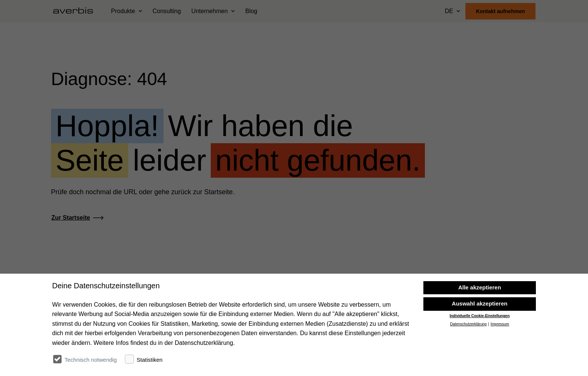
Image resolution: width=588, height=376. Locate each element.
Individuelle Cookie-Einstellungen (480, 350)
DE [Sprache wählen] (449, 11)
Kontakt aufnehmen (500, 11)
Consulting (167, 11)
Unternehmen (209, 11)
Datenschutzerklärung (468, 358)
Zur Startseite (71, 218)
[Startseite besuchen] (76, 11)
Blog (251, 11)
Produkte (123, 11)
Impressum (500, 358)
